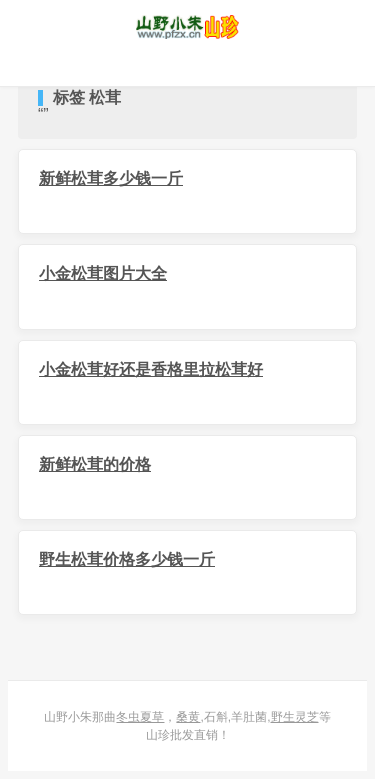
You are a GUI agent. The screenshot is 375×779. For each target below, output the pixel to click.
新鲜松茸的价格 (95, 464)
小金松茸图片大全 (103, 273)
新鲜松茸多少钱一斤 (111, 178)
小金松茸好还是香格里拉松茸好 (151, 369)
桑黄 (188, 717)
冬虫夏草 (140, 717)
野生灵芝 (295, 717)
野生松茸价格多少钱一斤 (127, 559)
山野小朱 (187, 27)
